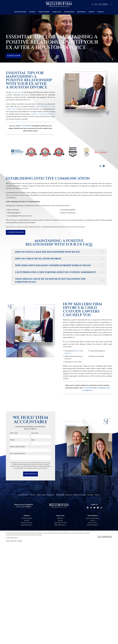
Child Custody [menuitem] (44, 12)
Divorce (33, 495)
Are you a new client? (17, 447)
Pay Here (90, 495)
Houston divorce (18, 92)
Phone (12, 440)
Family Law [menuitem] (57, 12)
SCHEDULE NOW (14, 56)
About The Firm (23, 495)
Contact (97, 495)
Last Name (34, 433)
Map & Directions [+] (27, 525)
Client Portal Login (80, 495)
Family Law (51, 495)
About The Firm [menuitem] (20, 12)
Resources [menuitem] (81, 12)
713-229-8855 (101, 4)
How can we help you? (18, 454)
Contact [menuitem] (101, 12)
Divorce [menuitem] (32, 12)
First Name (14, 433)
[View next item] (104, 166)
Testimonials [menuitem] (69, 12)
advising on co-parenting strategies (42, 114)
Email (33, 440)
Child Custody (41, 495)
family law (68, 353)
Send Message (31, 474)
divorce (78, 351)
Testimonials (60, 495)
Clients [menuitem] (91, 12)
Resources (69, 495)
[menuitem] (8, 541)
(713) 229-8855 (24, 507)
